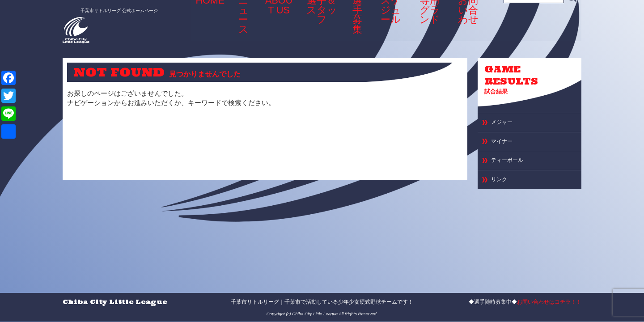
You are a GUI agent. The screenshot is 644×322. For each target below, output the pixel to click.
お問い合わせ (470, 22)
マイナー (504, 147)
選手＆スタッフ (315, 22)
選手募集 (353, 20)
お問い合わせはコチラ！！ (549, 302)
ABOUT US (274, 22)
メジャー (504, 126)
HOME (209, 20)
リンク (501, 190)
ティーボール (511, 169)
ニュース (240, 20)
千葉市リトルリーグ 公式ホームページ (109, 8)
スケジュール (389, 22)
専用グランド (429, 22)
